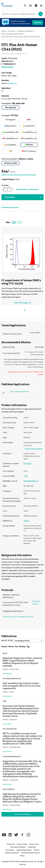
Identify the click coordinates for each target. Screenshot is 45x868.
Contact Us (10, 844)
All (14, 222)
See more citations (22, 814)
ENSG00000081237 (31, 481)
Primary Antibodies (26, 31)
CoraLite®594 (10, 145)
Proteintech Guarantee (10, 207)
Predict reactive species (34, 449)
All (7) (4, 640)
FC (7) (10, 640)
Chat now (38, 23)
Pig (28, 646)
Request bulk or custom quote (27, 189)
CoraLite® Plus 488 (10, 132)
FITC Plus (29, 145)
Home (4, 31)
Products (12, 31)
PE (10, 151)
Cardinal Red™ (29, 126)
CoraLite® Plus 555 (29, 132)
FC (19, 222)
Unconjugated (10, 120)
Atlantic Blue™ (10, 126)
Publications (8, 64)
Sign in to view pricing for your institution (19, 175)
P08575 (26, 521)
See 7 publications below (20, 392)
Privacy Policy (22, 844)
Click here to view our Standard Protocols (18, 617)
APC (29, 120)
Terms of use (34, 844)
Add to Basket (10, 197)
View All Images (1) (22, 303)
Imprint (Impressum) (24, 850)
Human (4, 646)
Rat (16, 646)
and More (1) (12, 83)
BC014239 (27, 463)
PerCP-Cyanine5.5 (29, 151)
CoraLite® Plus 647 (10, 138)
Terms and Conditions (18, 847)
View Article (7, 674)
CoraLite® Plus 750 (29, 138)
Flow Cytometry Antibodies (12, 34)
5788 (25, 476)
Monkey (22, 646)
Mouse (11, 646)
